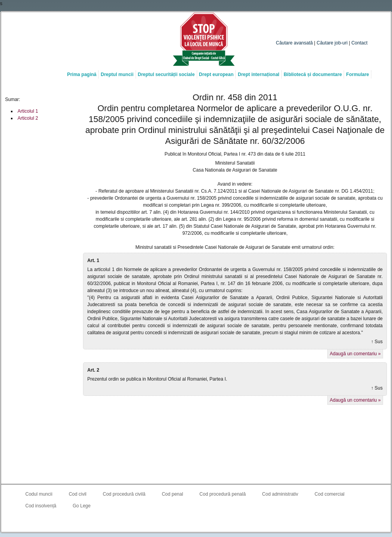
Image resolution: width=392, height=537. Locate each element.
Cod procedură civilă (124, 494)
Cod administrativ (280, 494)
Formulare (358, 74)
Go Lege (81, 506)
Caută (355, 28)
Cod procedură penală (223, 494)
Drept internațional (259, 74)
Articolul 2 (28, 118)
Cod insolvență (41, 506)
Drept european (216, 74)
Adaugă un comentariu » (355, 354)
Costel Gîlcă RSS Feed (212, 522)
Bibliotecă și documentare (313, 74)
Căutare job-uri (332, 43)
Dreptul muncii (117, 74)
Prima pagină (82, 74)
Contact (359, 43)
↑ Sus (377, 342)
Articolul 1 (28, 111)
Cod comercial (329, 494)
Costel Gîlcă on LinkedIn (196, 522)
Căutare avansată (294, 43)
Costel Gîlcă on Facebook (180, 522)
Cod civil (77, 494)
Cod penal (172, 494)
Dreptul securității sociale (166, 74)
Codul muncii (39, 494)
